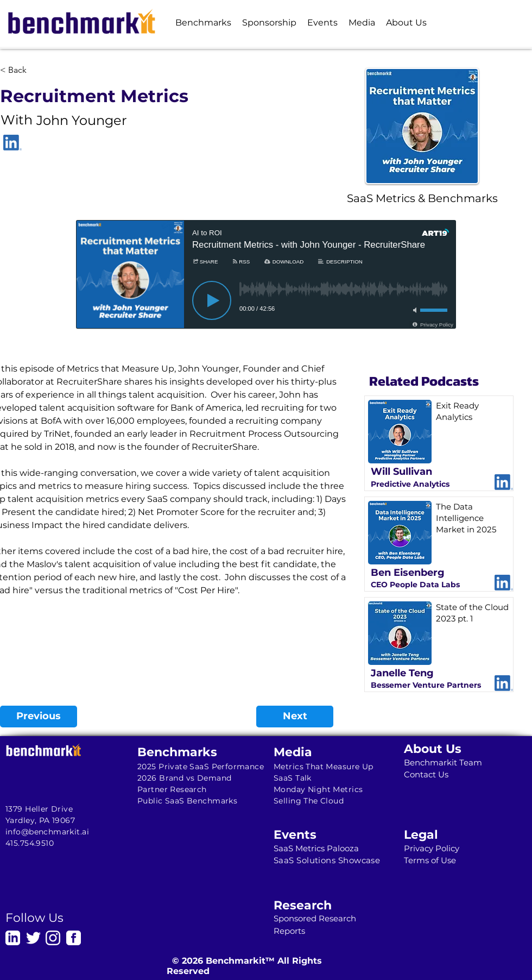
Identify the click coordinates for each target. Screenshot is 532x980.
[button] (203, 23)
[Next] (295, 717)
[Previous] (39, 717)
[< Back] (36, 70)
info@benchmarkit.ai (47, 832)
